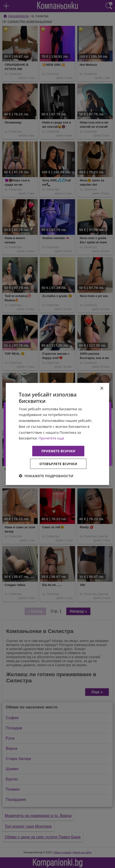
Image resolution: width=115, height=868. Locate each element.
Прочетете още (52, 438)
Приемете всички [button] (58, 451)
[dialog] (57, 434)
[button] (46, 476)
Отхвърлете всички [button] (58, 464)
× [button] (102, 388)
